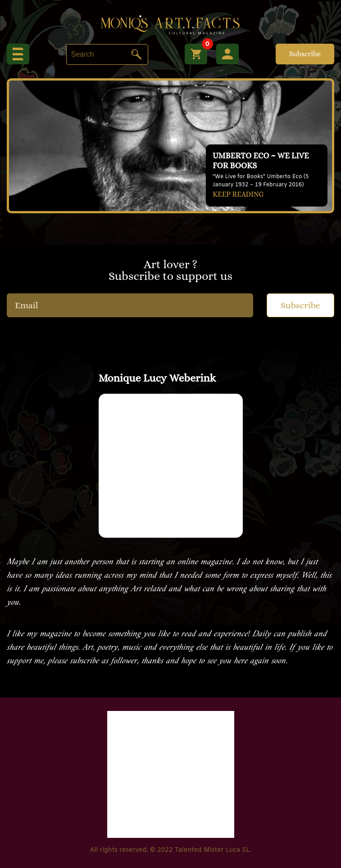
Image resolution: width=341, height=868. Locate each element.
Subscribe (305, 54)
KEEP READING (238, 194)
